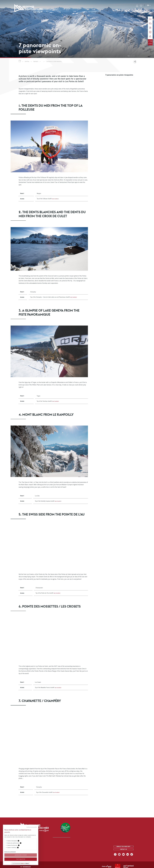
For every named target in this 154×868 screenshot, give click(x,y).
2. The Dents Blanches (113, 84)
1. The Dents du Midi (112, 80)
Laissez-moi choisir (21, 855)
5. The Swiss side (111, 96)
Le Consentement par (21, 864)
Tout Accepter (21, 859)
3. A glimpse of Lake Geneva (115, 88)
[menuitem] (64, 9)
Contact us (123, 850)
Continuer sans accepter (32, 827)
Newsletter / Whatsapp (123, 846)
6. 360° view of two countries (116, 100)
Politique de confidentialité (10, 852)
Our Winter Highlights (47, 61)
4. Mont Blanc (110, 92)
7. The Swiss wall (112, 104)
